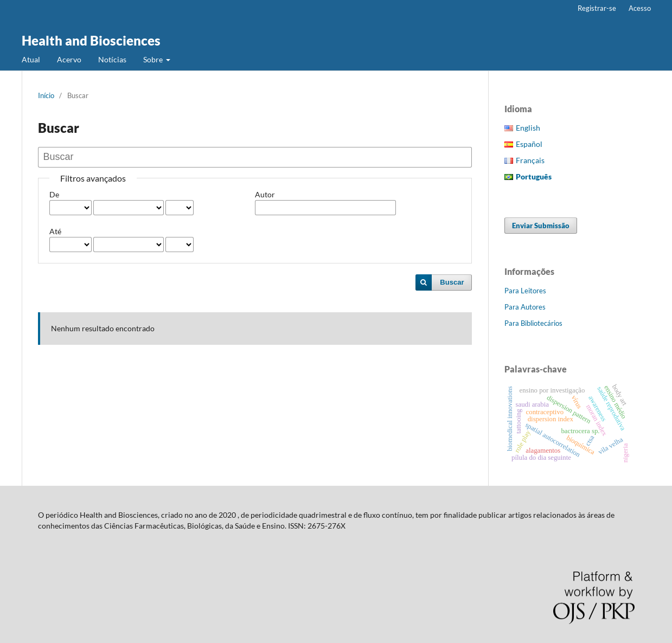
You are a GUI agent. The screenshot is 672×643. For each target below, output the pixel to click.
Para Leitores (525, 291)
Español (529, 144)
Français (530, 160)
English (528, 128)
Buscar (452, 282)
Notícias (112, 59)
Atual (31, 59)
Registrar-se (597, 8)
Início (46, 95)
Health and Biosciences (91, 40)
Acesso (640, 8)
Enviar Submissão (541, 226)
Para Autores (525, 307)
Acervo (69, 59)
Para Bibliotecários (533, 323)
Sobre (154, 59)
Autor (265, 194)
